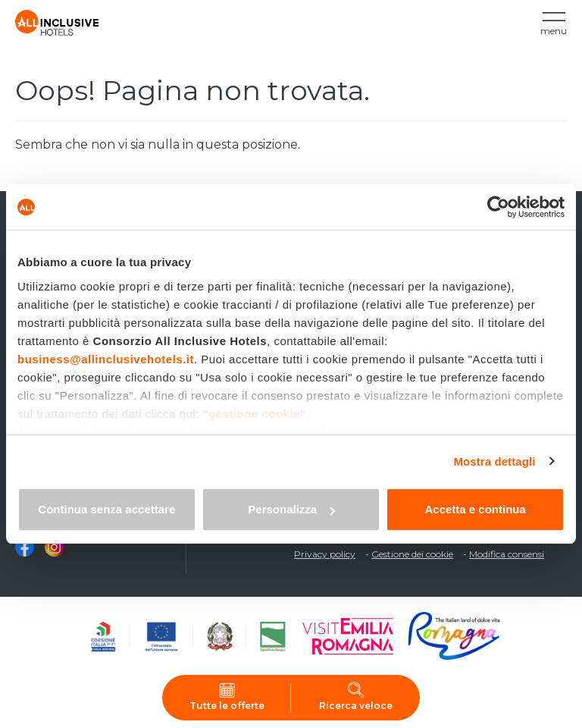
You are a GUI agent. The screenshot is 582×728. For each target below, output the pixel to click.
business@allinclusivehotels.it (106, 359)
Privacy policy (325, 554)
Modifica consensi (507, 554)
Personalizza (291, 509)
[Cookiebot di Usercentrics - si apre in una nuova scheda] (498, 207)
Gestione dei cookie (412, 554)
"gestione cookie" (254, 414)
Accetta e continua (475, 509)
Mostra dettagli (494, 461)
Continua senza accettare (106, 509)
